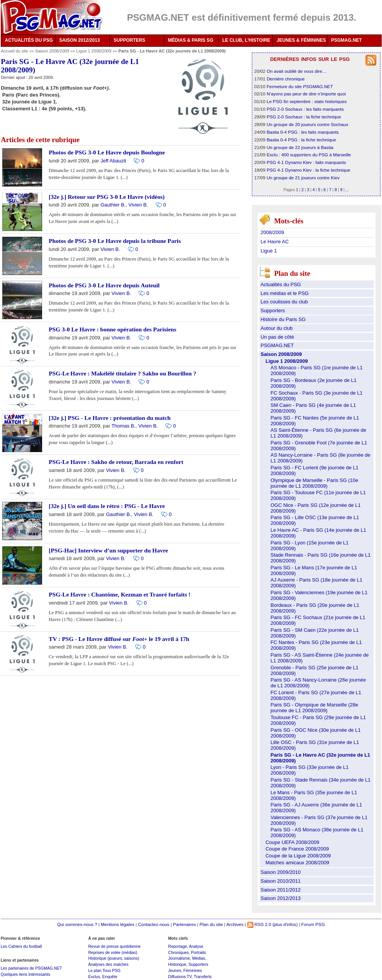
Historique (177, 964)
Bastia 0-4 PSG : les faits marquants (303, 132)
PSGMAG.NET (347, 40)
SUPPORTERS (130, 40)
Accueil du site (14, 51)
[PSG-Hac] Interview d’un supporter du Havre (108, 550)
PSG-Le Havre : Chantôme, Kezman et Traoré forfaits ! (119, 594)
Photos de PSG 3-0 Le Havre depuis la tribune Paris (115, 241)
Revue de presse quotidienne (114, 946)
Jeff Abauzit (113, 161)
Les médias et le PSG (285, 293)
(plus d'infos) (285, 924)
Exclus (94, 977)
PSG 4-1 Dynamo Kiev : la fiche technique (309, 170)
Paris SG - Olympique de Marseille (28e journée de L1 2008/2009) (314, 708)
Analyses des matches (108, 964)
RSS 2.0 (259, 924)
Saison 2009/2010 (281, 872)
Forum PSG (313, 924)
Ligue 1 (269, 251)
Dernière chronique (286, 79)
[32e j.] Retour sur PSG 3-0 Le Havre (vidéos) (107, 197)
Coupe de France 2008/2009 (297, 849)
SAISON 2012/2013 (80, 40)
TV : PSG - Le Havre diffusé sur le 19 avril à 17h (119, 639)
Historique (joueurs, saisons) (113, 958)
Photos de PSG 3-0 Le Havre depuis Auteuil (104, 285)
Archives (235, 924)
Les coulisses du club (284, 302)
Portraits (198, 952)
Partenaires (184, 924)
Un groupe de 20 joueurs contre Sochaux (308, 124)
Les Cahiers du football (21, 946)
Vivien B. (138, 205)
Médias (199, 958)
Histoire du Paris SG (283, 319)
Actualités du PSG (281, 284)
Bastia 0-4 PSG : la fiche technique (301, 140)
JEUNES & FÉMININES (301, 40)
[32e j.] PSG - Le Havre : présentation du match (109, 418)
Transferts (203, 977)
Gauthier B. (113, 205)
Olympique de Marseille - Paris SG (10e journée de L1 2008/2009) (314, 483)
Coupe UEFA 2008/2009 (292, 842)
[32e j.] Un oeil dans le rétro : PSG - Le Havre (107, 506)
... (347, 190)
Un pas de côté (277, 337)
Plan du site (211, 924)
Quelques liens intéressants (25, 974)
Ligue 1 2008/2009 (94, 51)
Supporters (273, 311)
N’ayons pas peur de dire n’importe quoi (306, 94)
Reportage (177, 946)
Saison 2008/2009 (53, 51)
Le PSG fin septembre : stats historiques (307, 101)
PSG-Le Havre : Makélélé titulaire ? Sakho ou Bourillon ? (122, 373)
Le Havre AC (275, 242)
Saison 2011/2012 (281, 890)
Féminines (193, 970)
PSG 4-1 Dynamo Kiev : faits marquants (306, 162)
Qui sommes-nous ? (77, 924)
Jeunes (175, 970)
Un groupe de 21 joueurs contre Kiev (303, 178)
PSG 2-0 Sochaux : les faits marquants (305, 109)
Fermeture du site (300, 86)
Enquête (110, 977)
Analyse (196, 946)
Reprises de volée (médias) (113, 952)
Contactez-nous (154, 924)
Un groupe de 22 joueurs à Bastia (300, 147)
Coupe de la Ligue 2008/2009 (298, 856)
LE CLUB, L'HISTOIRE (246, 40)
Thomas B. (123, 426)
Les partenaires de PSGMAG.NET (31, 968)
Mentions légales (118, 924)
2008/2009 (272, 232)
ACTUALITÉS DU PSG (29, 40)
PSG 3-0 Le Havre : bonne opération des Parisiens (112, 329)
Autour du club (277, 328)
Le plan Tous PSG (104, 970)
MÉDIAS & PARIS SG (191, 40)
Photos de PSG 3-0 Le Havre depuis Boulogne (107, 152)
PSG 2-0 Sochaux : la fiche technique (304, 117)
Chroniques (178, 952)
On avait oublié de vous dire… (297, 71)
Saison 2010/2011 (281, 881)
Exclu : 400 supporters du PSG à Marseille (309, 155)
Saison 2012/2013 (281, 898)
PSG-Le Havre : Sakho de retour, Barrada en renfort (116, 462)
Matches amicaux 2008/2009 (297, 863)
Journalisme (179, 958)
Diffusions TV (180, 977)
